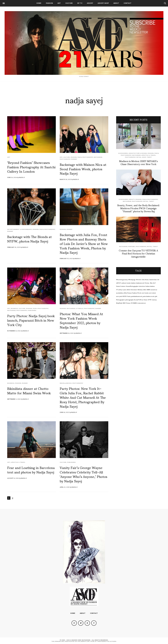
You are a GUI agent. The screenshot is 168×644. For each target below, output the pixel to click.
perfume (131, 246)
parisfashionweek (136, 296)
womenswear (141, 303)
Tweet (149, 157)
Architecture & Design (138, 153)
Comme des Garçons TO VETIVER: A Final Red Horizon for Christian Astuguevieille (138, 253)
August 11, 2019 (13, 478)
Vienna (128, 303)
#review (139, 279)
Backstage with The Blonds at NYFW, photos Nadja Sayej (29, 239)
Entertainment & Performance (19, 229)
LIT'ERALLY (79, 308)
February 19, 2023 (14, 247)
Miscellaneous (66, 383)
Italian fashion (150, 286)
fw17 (154, 283)
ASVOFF (90, 3)
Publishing (32, 310)
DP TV (80, 3)
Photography (65, 159)
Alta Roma (145, 279)
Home (39, 3)
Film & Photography (85, 157)
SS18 (124, 303)
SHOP (144, 157)
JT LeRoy (119, 290)
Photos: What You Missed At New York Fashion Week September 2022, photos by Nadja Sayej (81, 320)
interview (142, 286)
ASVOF (118, 283)
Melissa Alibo (142, 290)
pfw (156, 296)
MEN (148, 290)
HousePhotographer (132, 286)
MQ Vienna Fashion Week (133, 293)
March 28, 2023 (65, 179)
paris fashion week (149, 296)
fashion (133, 283)
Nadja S (22, 177)
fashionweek (140, 283)
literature (134, 290)
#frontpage (132, 279)
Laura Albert (127, 290)
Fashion (49, 3)
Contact (128, 3)
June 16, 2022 (64, 412)
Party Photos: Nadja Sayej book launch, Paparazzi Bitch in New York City (31, 320)
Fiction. (147, 283)
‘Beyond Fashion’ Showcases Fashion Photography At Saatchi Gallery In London (31, 167)
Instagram (98, 157)
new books (145, 293)
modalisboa (120, 293)
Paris (129, 296)
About (116, 3)
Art (59, 3)
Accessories (123, 153)
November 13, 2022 (14, 331)
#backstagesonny (122, 279)
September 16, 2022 (67, 333)
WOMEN (134, 303)
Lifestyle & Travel (18, 462)
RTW (150, 300)
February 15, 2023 (66, 258)
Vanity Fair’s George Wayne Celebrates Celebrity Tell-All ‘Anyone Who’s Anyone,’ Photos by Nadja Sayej (83, 474)
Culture (69, 3)
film (151, 283)
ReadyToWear (139, 300)
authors (124, 283)
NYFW (125, 296)
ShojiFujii (119, 303)
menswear (154, 290)
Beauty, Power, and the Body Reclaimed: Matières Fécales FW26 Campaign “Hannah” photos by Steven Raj (138, 208)
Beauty (132, 199)
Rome (146, 300)
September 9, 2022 (14, 399)
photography (129, 300)
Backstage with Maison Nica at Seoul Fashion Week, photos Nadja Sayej (83, 169)
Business (14, 308)
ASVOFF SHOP (103, 3)
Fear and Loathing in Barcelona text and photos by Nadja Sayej (31, 470)
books (129, 283)
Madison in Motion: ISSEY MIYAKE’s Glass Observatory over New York (138, 162)
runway (74, 159)
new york (119, 296)
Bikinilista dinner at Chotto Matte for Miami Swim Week (29, 391)
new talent (152, 293)
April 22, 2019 (65, 487)
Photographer (120, 300)
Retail (139, 157)
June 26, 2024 (12, 177)
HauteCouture (121, 286)
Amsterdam (153, 279)
